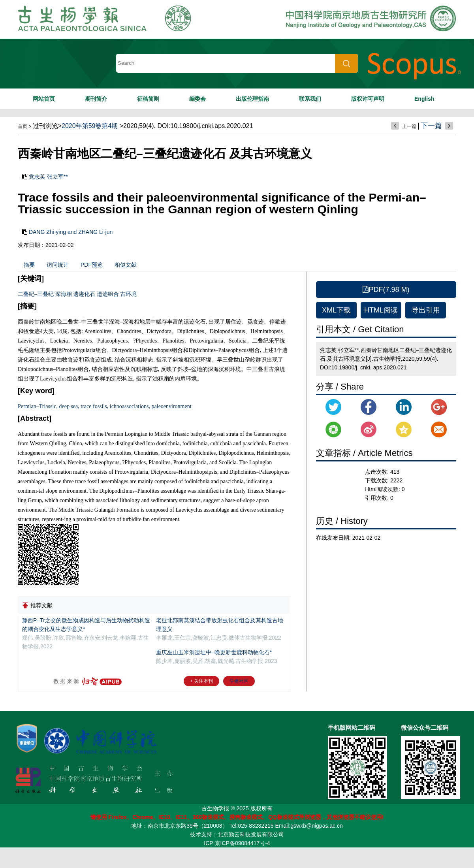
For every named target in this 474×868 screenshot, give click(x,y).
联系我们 (310, 99)
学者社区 (239, 681)
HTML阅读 (381, 310)
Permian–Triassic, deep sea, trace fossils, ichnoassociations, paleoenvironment (105, 406)
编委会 (197, 99)
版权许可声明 (368, 99)
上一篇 (409, 126)
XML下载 (336, 310)
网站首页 (44, 99)
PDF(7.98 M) (386, 290)
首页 (23, 126)
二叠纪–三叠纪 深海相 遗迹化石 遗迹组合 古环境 (77, 294)
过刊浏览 (45, 126)
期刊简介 (96, 99)
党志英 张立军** (48, 177)
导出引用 (426, 310)
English (424, 99)
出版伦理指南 (252, 99)
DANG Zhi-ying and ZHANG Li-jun (71, 232)
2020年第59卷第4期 (90, 126)
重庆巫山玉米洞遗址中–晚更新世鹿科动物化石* (214, 652)
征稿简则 (148, 99)
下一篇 (431, 126)
